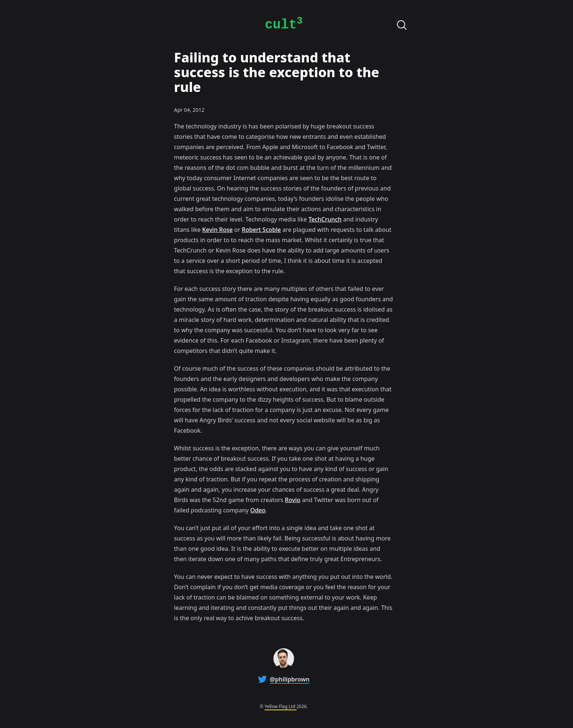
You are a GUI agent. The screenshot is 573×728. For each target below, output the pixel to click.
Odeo (258, 510)
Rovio (293, 500)
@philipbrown (290, 679)
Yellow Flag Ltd (280, 706)
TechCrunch (325, 219)
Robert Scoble (261, 230)
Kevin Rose (218, 230)
